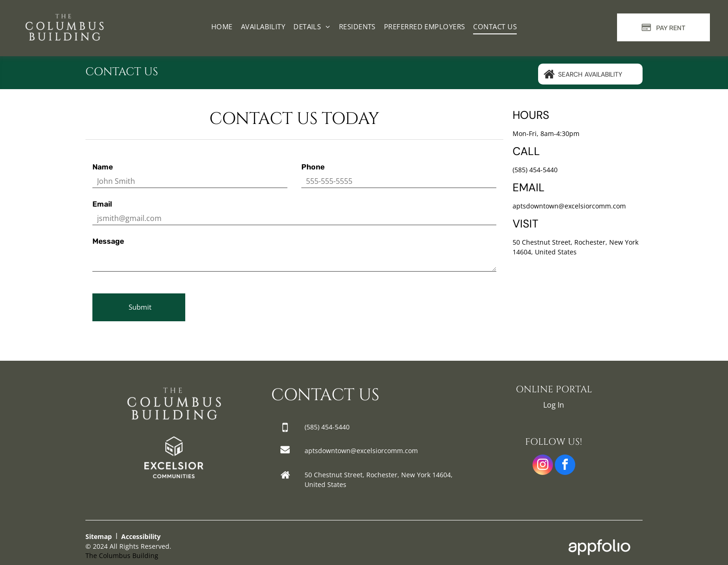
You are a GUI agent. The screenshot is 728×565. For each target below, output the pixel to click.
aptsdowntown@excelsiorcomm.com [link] (569, 206)
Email (102, 204)
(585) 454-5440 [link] (535, 170)
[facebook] (565, 466)
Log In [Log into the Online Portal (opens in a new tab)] (554, 405)
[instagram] (543, 466)
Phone (313, 167)
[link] (174, 442)
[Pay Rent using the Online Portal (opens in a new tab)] (663, 27)
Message (108, 241)
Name (103, 167)
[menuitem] (222, 27)
